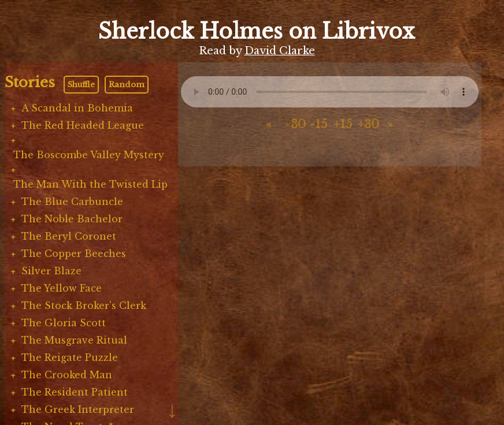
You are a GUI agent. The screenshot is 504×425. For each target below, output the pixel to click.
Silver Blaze (51, 271)
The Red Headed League (83, 125)
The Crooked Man (67, 375)
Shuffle (81, 85)
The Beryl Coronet (69, 236)
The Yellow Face (62, 288)
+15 (343, 124)
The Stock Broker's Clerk (84, 305)
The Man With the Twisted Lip (90, 184)
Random (127, 85)
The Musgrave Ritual (74, 340)
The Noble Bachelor (72, 219)
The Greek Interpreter (78, 409)
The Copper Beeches (74, 253)
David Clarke (280, 51)
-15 (318, 124)
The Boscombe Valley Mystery (89, 155)
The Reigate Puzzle (70, 357)
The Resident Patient (75, 392)
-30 (295, 124)
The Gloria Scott (64, 323)
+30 (368, 124)
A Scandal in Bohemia (77, 108)
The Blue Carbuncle (72, 202)
